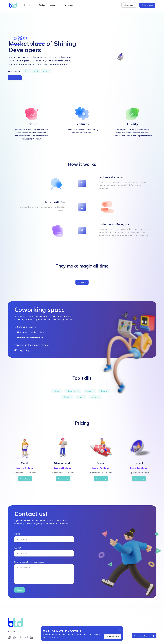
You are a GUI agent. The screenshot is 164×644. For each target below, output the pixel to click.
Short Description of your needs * (30, 562)
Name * (18, 534)
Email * (18, 548)
